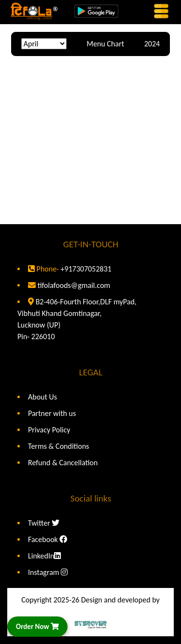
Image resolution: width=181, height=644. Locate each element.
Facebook (48, 539)
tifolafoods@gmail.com (74, 285)
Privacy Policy (49, 430)
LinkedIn (44, 556)
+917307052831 (85, 269)
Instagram (48, 572)
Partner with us (52, 413)
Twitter (44, 523)
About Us (42, 397)
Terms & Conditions (59, 446)
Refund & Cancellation (63, 463)
